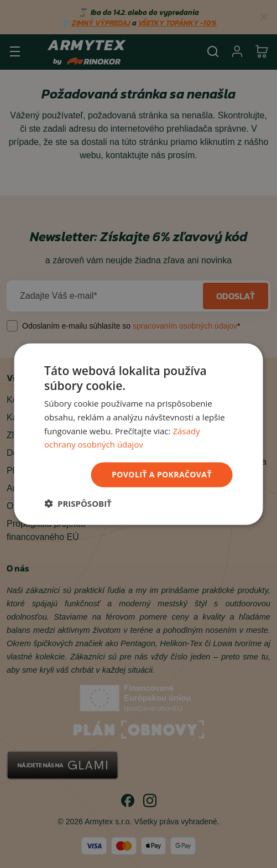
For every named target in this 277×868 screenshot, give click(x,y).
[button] (78, 503)
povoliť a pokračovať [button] (162, 474)
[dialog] (138, 434)
